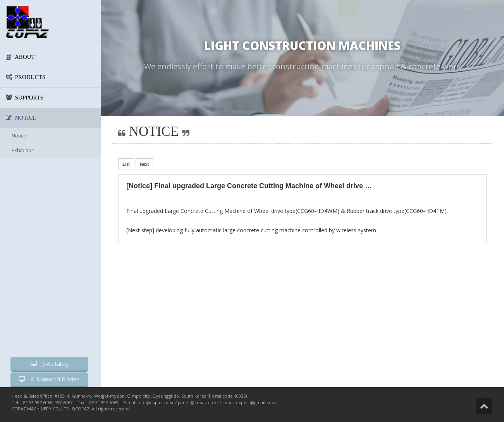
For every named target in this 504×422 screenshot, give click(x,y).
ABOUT (20, 57)
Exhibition (23, 150)
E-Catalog (49, 364)
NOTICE (21, 118)
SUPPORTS (25, 98)
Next (144, 164)
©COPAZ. (81, 409)
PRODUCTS (26, 77)
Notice (19, 136)
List (126, 164)
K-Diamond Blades (49, 379)
